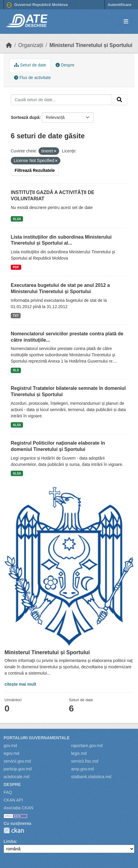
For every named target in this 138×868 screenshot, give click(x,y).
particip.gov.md (18, 769)
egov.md (11, 753)
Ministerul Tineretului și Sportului (91, 45)
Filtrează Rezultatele (35, 170)
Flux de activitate (32, 78)
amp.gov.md (82, 769)
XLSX (17, 219)
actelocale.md (16, 777)
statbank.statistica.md (91, 777)
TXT (16, 316)
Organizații (31, 45)
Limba (10, 841)
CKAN (14, 830)
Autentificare (120, 5)
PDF (16, 267)
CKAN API (13, 800)
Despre (65, 65)
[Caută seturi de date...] (61, 100)
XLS (16, 370)
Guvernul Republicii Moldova (37, 5)
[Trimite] (119, 100)
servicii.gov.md (17, 761)
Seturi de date (30, 65)
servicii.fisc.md (85, 761)
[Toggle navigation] (126, 22)
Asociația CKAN (19, 808)
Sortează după (25, 117)
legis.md (79, 753)
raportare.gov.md (87, 746)
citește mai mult (20, 684)
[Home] (9, 45)
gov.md (10, 746)
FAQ (8, 792)
